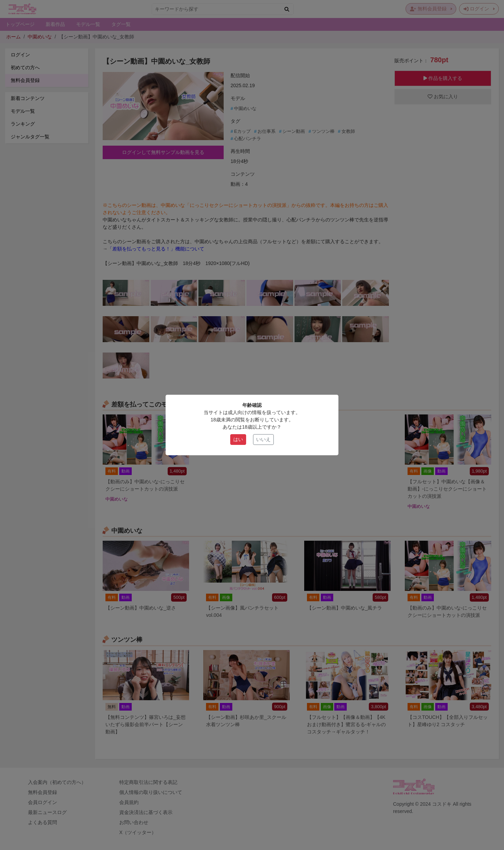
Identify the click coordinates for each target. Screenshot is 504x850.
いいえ (263, 439)
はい (238, 439)
